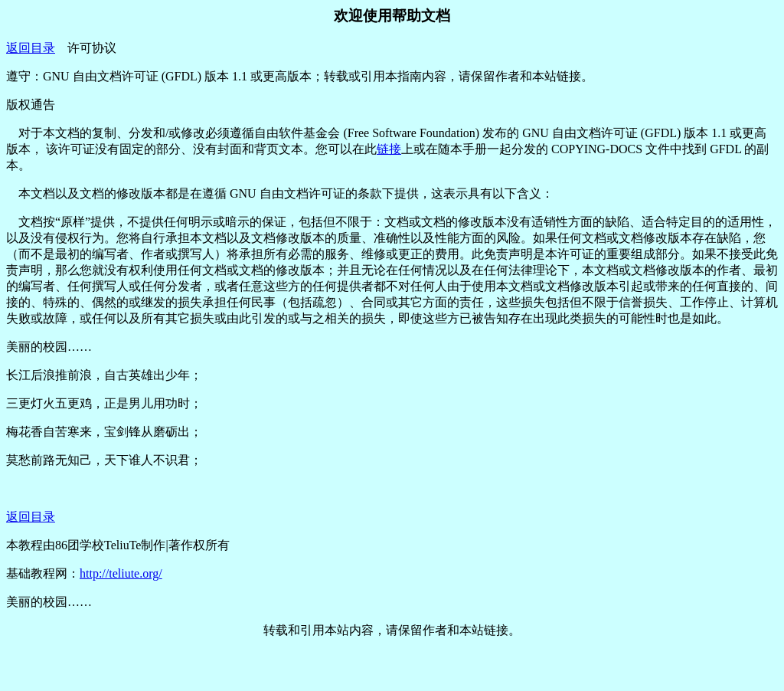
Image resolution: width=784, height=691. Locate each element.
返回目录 (31, 48)
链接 (389, 149)
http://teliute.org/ (121, 573)
